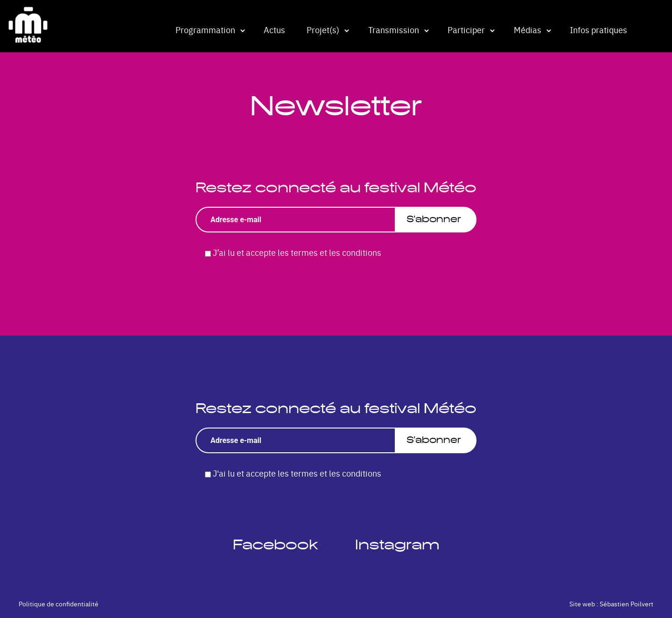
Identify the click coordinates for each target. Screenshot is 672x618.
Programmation (205, 30)
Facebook (275, 544)
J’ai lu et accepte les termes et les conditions (297, 252)
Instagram (397, 544)
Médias (528, 30)
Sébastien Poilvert (626, 604)
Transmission (394, 30)
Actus (274, 30)
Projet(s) (323, 30)
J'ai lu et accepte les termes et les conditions (297, 473)
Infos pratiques (598, 30)
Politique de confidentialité (59, 604)
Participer (466, 30)
